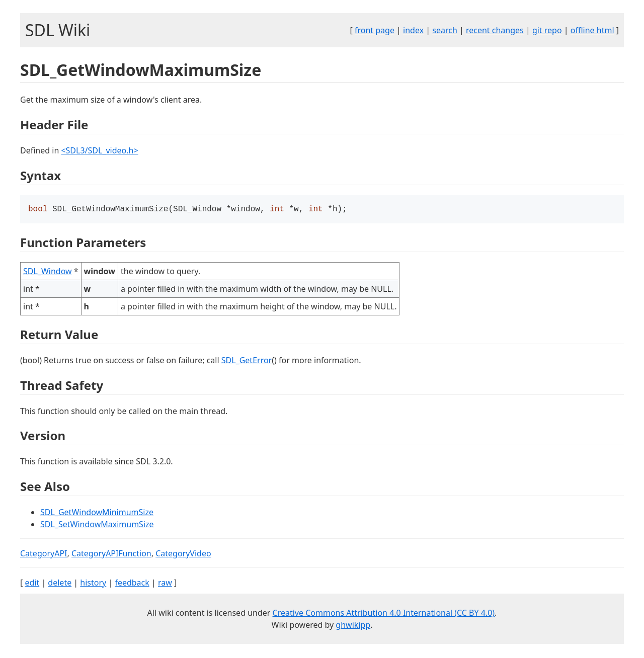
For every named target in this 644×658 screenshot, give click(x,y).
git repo (547, 30)
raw (165, 584)
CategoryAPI (44, 554)
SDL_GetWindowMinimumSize (97, 513)
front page (375, 30)
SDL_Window (48, 272)
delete (60, 584)
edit (32, 584)
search (445, 30)
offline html (592, 30)
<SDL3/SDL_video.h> (99, 150)
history (93, 584)
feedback (132, 584)
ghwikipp (353, 626)
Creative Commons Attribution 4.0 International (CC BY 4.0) (384, 614)
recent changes (495, 30)
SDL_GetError (247, 361)
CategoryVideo (183, 554)
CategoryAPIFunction (111, 554)
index (413, 30)
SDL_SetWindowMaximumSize (97, 525)
